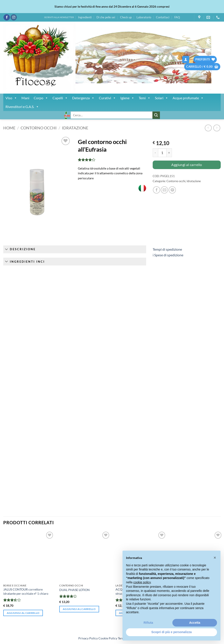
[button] (186, 59)
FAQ (177, 17)
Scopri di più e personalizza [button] (171, 632)
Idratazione (75, 128)
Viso (11, 98)
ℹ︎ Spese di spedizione (168, 255)
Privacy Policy (88, 638)
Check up (126, 17)
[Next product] (208, 128)
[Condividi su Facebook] (157, 190)
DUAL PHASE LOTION (74, 590)
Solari (162, 98)
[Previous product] (217, 128)
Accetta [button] (195, 623)
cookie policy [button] (142, 582)
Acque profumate (188, 98)
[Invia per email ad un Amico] (164, 190)
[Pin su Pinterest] (172, 190)
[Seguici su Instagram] (14, 17)
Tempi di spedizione (167, 249)
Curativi (107, 98)
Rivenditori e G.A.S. (22, 107)
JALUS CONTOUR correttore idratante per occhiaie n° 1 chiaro (26, 591)
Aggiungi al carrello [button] (23, 613)
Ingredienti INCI (24, 262)
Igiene (127, 98)
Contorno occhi (39, 128)
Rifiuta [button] (148, 623)
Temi (145, 98)
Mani (25, 98)
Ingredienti (85, 17)
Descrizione (19, 250)
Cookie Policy (108, 638)
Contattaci (163, 17)
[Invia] (156, 115)
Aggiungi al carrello (187, 165)
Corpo (41, 98)
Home (9, 128)
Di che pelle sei (106, 17)
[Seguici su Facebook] (7, 17)
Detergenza (83, 98)
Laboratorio (144, 17)
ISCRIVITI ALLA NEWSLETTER (59, 17)
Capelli (60, 98)
